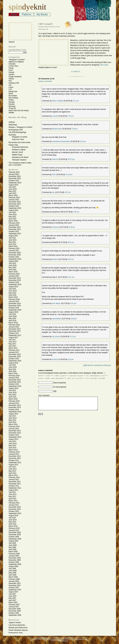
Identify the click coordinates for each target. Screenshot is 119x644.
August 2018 (13, 312)
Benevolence (66, 638)
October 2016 (14, 359)
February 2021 (14, 248)
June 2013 (13, 443)
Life (10, 85)
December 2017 (15, 329)
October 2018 (14, 308)
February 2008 (14, 579)
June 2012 (13, 469)
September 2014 (15, 412)
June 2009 (13, 545)
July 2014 (12, 416)
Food (11, 70)
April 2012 (12, 473)
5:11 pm (76, 101)
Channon (56, 227)
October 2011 (14, 486)
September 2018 (15, 310)
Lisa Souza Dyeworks (17, 625)
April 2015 (12, 397)
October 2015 (14, 384)
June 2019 (13, 291)
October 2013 (14, 435)
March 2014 (13, 424)
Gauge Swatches (15, 77)
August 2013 (13, 439)
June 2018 (13, 316)
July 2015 (12, 390)
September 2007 (15, 590)
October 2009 (14, 537)
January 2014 (14, 429)
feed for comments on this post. (97, 365)
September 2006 (15, 615)
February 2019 (14, 299)
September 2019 (15, 284)
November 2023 (15, 178)
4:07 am (67, 192)
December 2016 (15, 354)
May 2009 (12, 547)
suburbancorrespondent (61, 141)
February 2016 (14, 376)
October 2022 (14, 206)
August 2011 (13, 490)
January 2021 (14, 251)
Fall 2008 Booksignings (17, 132)
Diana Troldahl (58, 101)
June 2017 (13, 342)
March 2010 (13, 526)
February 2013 (14, 452)
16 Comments (75, 72)
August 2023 (13, 185)
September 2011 (15, 488)
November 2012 (15, 458)
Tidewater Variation (19, 160)
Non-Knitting (13, 98)
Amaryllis (12, 64)
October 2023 (14, 181)
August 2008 (13, 566)
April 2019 (12, 295)
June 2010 (13, 520)
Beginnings (13, 125)
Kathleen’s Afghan (19, 150)
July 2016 (12, 365)
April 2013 (12, 448)
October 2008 (14, 562)
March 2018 (13, 323)
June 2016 (13, 367)
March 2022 (13, 221)
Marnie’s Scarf (17, 152)
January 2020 (14, 276)
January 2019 (14, 301)
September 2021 (15, 234)
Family (11, 68)
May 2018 (12, 318)
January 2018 (14, 327)
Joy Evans (56, 336)
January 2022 (14, 225)
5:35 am (76, 212)
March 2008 (13, 577)
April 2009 (12, 549)
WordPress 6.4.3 (63, 641)
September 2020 (15, 259)
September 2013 (15, 437)
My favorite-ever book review (19, 142)
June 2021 (13, 240)
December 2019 (15, 278)
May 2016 (12, 369)
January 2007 (14, 607)
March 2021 (13, 246)
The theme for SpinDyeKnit (43, 638)
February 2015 (14, 401)
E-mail (56, 387)
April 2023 (12, 193)
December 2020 (15, 253)
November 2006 (15, 611)
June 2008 (13, 571)
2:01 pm (73, 303)
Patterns (26, 14)
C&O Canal (104, 65)
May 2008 (12, 573)
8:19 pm (83, 141)
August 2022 (13, 210)
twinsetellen (57, 319)
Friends (11, 72)
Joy (53, 192)
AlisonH (55, 159)
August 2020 (13, 261)
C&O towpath (45, 24)
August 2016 (13, 363)
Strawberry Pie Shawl (20, 157)
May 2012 (12, 471)
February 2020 (14, 274)
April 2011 (12, 499)
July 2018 (12, 314)
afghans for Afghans (16, 62)
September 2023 (15, 183)
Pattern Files (13, 145)
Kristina (55, 359)
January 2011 (14, 505)
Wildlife (11, 113)
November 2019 (15, 280)
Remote (12, 104)
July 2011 (12, 492)
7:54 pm (74, 129)
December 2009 (15, 532)
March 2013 (13, 450)
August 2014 (13, 414)
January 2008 (14, 581)
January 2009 (14, 556)
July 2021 (12, 238)
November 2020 (15, 255)
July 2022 (12, 212)
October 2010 (14, 511)
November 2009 (15, 535)
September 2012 (15, 463)
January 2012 (14, 480)
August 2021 (13, 236)
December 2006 (15, 609)
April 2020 (12, 270)
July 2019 (12, 289)
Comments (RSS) (56, 639)
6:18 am (72, 227)
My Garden (13, 96)
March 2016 (13, 374)
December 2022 (15, 202)
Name (56, 383)
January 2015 (14, 403)
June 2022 (13, 215)
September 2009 (15, 539)
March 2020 (13, 272)
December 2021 (15, 227)
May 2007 (12, 598)
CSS (86, 639)
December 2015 (15, 380)
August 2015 (13, 388)
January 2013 (14, 454)
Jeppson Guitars (15, 623)
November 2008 (15, 560)
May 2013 (12, 446)
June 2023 (13, 189)
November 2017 (15, 331)
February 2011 (14, 503)
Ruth (54, 175)
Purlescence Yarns (16, 633)
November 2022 (15, 204)
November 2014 (15, 407)
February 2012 (14, 477)
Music (11, 94)
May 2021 (12, 242)
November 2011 (15, 484)
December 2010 (15, 507)
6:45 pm (74, 319)
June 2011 (13, 494)
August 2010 (13, 516)
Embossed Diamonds (20, 147)
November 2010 (15, 509)
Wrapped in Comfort (20, 137)
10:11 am (71, 277)
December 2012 (15, 456)
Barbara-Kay (57, 129)
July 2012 (12, 467)
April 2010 (12, 524)
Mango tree (13, 91)
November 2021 (15, 229)
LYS (10, 89)
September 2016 (15, 361)
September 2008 (15, 564)
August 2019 (13, 287)
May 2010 (12, 522)
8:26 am (71, 259)
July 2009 (12, 543)
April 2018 (12, 321)
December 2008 (15, 558)
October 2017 (14, 333)
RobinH (55, 259)
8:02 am (71, 242)
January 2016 (14, 378)
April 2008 (12, 575)
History (11, 79)
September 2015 (15, 386)
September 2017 (15, 335)
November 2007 (15, 585)
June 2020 (13, 265)
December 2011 (15, 482)
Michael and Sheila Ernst (18, 628)
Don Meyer (56, 303)
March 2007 (13, 602)
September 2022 (15, 208)
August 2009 (13, 541)
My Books (42, 14)
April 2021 (12, 244)
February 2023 (14, 198)
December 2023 (15, 176)
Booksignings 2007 (16, 130)
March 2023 (13, 195)
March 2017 (13, 348)
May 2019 (12, 293)
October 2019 (14, 282)
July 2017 (12, 340)
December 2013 (15, 431)
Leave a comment (45, 81)
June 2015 (13, 393)
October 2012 (14, 460)
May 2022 (12, 217)
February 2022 (14, 223)
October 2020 (14, 257)
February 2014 (14, 427)
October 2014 (14, 410)
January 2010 (14, 530)
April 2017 (12, 346)
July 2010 (12, 518)
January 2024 (14, 174)
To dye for (12, 108)
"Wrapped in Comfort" (17, 60)
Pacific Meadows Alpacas (18, 630)
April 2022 (12, 219)
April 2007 (12, 600)
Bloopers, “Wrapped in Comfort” (21, 127)
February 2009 (14, 554)
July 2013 (12, 441)
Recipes (12, 102)
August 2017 (13, 337)
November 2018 (15, 306)
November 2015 (15, 382)
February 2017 (14, 350)
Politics (11, 100)
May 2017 (12, 344)
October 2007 (14, 588)
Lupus (11, 87)
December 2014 (15, 405)
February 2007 (14, 605)
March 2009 (13, 552)
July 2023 (12, 187)
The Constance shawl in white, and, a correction (20, 164)
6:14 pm (71, 359)
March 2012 (13, 475)
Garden (11, 74)
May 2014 (12, 420)
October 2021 (14, 231)
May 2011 (12, 496)
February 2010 (14, 528)
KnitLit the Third (18, 139)
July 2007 (12, 594)
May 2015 (12, 395)
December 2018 (15, 304)
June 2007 (13, 596)
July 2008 (12, 569)
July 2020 (12, 263)
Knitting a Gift (14, 83)
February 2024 (14, 172)
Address (12, 122)
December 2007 (15, 583)
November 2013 (15, 433)
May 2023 (12, 191)
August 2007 (13, 592)
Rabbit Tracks (17, 155)
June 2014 (13, 418)
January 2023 (14, 200)
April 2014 (12, 422)
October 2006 (14, 613)
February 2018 (14, 325)
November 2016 (15, 357)
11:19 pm (69, 175)
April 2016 (12, 371)
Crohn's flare (13, 66)
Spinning (12, 106)
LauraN (55, 116)
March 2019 (13, 297)
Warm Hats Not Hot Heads (19, 111)
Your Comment (44, 395)
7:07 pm (70, 116)
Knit (10, 81)
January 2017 (14, 352)
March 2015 (13, 399)
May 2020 (12, 268)
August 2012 (13, 465)
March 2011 (13, 501)
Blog (14, 14)
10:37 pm (71, 159)
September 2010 (15, 513)
